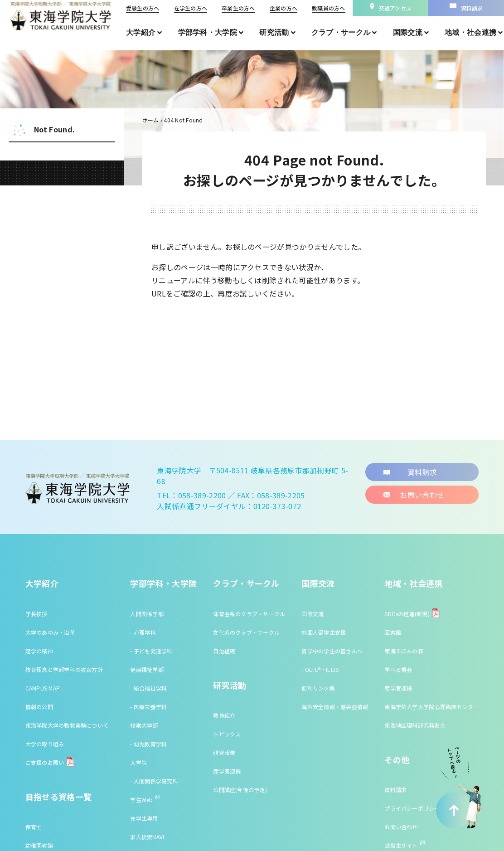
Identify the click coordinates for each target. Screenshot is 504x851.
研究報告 (224, 752)
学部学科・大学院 (163, 583)
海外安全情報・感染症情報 (335, 707)
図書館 (393, 632)
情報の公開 (39, 707)
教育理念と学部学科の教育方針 (64, 669)
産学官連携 (227, 771)
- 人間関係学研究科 (154, 781)
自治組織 (224, 651)
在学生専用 (144, 818)
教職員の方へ (328, 8)
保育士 (34, 827)
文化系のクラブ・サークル (246, 632)
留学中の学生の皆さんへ (332, 651)
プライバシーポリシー (412, 808)
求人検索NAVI (147, 837)
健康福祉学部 (147, 669)
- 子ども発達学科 (151, 651)
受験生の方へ (143, 8)
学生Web (145, 800)
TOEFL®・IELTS (320, 669)
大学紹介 (42, 583)
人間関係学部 (147, 614)
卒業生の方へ (238, 8)
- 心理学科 (143, 632)
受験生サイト (404, 845)
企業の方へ (283, 8)
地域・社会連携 (414, 583)
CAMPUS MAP (43, 688)
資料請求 (395, 790)
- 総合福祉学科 (148, 688)
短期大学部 (144, 725)
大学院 (138, 762)
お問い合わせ (401, 827)
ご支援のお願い (45, 762)
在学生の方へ (191, 8)
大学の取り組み (45, 744)
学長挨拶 (36, 614)
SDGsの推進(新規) (407, 614)
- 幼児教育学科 (148, 744)
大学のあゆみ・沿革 (50, 632)
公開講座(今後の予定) (240, 790)
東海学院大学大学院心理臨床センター (431, 707)
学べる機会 (398, 669)
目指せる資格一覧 (59, 797)
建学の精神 (39, 651)
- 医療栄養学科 (148, 707)
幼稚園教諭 (39, 845)
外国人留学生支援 (324, 632)
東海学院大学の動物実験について (67, 725)
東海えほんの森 (404, 651)
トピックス (227, 734)
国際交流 (318, 583)
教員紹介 (224, 715)
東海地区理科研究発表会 (415, 725)
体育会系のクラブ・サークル (249, 614)
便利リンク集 (318, 688)
